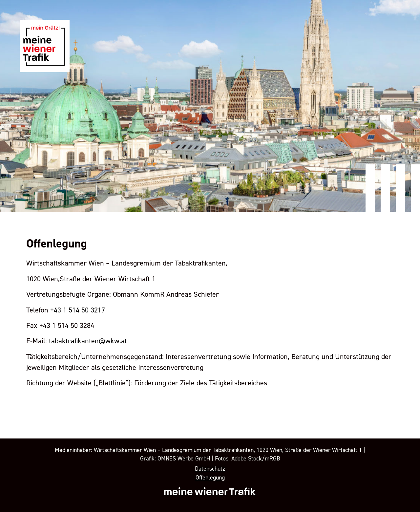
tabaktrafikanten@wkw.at (88, 341)
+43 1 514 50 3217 (78, 310)
